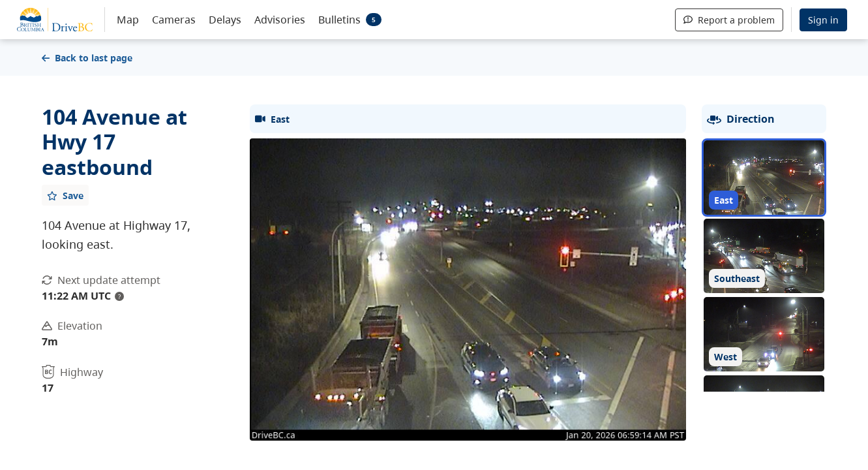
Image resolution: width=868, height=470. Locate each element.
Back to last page (87, 58)
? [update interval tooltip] (119, 296)
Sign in (823, 20)
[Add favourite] (65, 195)
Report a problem (729, 20)
